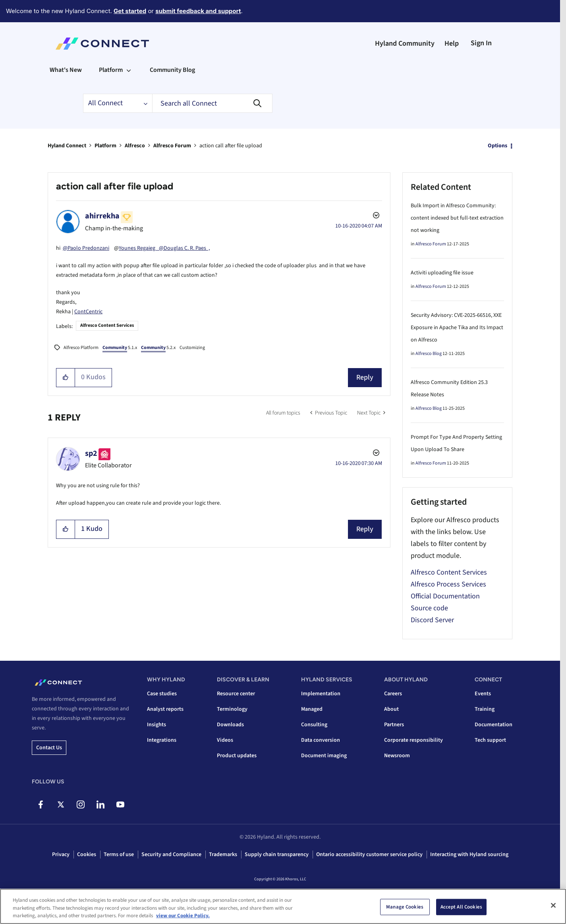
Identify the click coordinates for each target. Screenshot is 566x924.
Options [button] (497, 146)
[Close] (553, 905)
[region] (283, 906)
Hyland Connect (67, 146)
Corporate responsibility (413, 740)
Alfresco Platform (81, 348)
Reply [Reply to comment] (365, 529)
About (391, 709)
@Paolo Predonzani (86, 248)
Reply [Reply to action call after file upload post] (365, 377)
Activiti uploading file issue (442, 273)
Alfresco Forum (172, 146)
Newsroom (397, 756)
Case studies (162, 694)
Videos (225, 740)
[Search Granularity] (118, 103)
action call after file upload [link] (231, 146)
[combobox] (212, 103)
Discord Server (432, 620)
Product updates (237, 756)
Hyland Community (405, 43)
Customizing (192, 348)
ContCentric (88, 312)
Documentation (494, 725)
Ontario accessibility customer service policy (369, 855)
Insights (156, 725)
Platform (105, 146)
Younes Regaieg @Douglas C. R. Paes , (164, 248)
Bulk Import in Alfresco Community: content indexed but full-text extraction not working (457, 218)
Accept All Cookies (461, 907)
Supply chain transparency (277, 855)
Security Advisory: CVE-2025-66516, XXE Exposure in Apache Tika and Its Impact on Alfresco (457, 328)
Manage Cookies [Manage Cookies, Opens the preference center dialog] (405, 907)
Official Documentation (445, 596)
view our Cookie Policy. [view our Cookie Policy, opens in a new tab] (183, 916)
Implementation (321, 694)
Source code (429, 608)
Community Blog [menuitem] (172, 70)
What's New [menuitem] (66, 70)
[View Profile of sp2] (91, 453)
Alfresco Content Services (107, 325)
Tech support (490, 740)
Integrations (162, 740)
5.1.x (120, 348)
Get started (130, 11)
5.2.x (158, 348)
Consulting (314, 725)
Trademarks (223, 855)
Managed (312, 709)
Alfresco (135, 146)
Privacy (61, 855)
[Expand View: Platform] (129, 70)
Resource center (236, 694)
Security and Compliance (171, 855)
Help (452, 43)
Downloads (230, 725)
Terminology (232, 709)
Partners (394, 725)
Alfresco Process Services (448, 584)
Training (485, 709)
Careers (393, 694)
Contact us (49, 748)
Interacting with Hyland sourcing (469, 855)
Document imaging (324, 756)
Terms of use (119, 855)
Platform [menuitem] (111, 70)
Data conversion (321, 740)
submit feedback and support (198, 11)
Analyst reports (165, 709)
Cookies (87, 855)
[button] (66, 378)
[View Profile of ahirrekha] (102, 216)
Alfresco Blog (429, 354)
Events (483, 694)
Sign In (481, 43)
